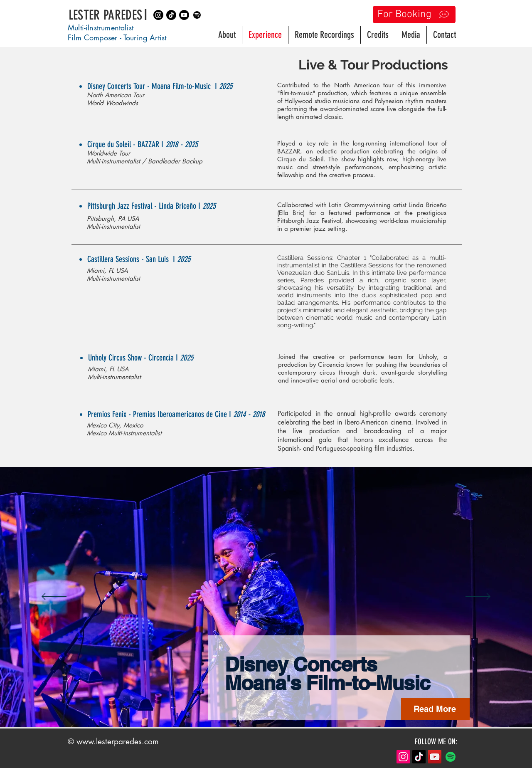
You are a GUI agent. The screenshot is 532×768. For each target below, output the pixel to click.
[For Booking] (414, 15)
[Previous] (54, 597)
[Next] (478, 597)
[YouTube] (435, 757)
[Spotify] (197, 15)
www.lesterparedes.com (118, 742)
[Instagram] (158, 15)
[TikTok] (419, 757)
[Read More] (435, 709)
